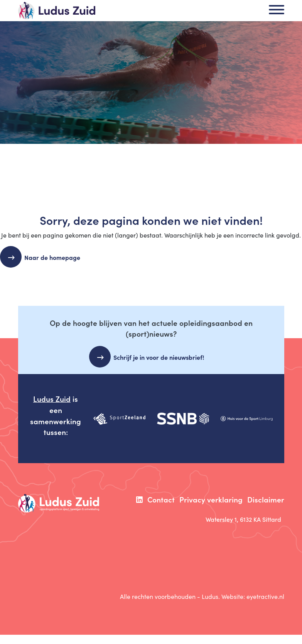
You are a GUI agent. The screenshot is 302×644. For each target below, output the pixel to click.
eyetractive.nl (265, 596)
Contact (161, 499)
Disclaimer (266, 499)
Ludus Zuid (52, 399)
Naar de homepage (55, 257)
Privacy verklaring (211, 499)
